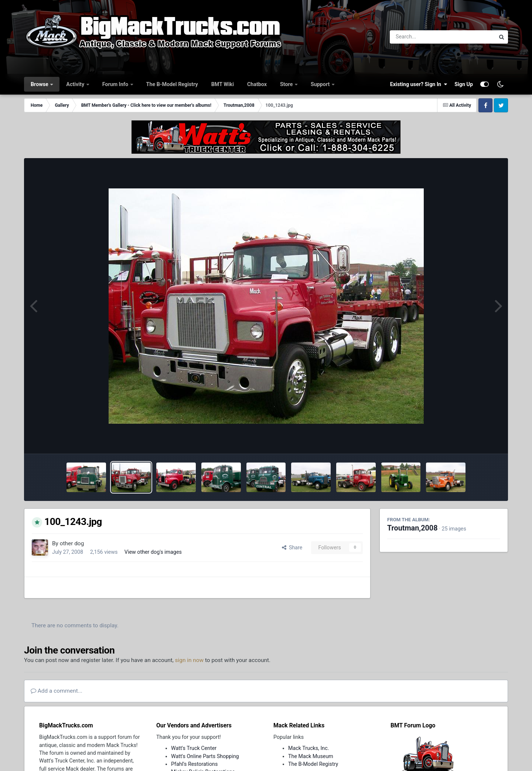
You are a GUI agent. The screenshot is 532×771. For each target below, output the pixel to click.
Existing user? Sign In (419, 84)
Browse (40, 84)
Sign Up (464, 84)
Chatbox (257, 84)
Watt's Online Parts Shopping (205, 756)
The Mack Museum (311, 756)
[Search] (422, 37)
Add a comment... (57, 691)
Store (287, 84)
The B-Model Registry (172, 84)
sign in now (190, 660)
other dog (72, 543)
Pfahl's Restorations (194, 764)
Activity (76, 84)
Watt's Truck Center (194, 748)
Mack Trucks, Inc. (309, 748)
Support (321, 84)
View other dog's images (153, 552)
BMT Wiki (223, 84)
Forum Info (116, 84)
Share (292, 547)
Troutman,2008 (412, 528)
